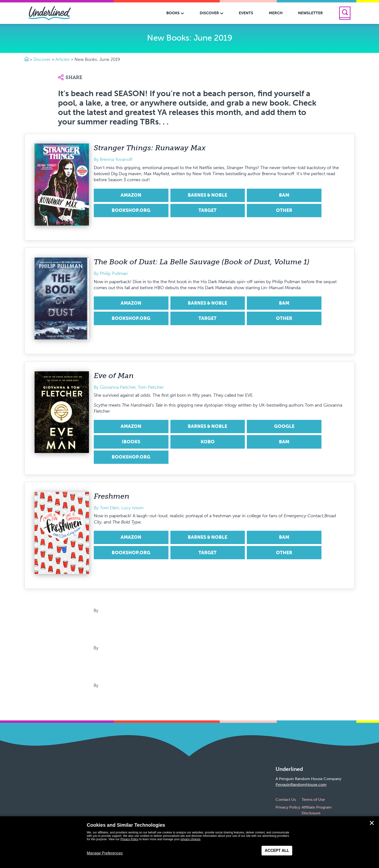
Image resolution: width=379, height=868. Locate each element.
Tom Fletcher (151, 387)
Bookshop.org (131, 210)
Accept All (277, 850)
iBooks (131, 442)
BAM (284, 195)
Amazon (131, 195)
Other (284, 210)
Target (208, 210)
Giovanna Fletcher (118, 387)
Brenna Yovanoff (116, 159)
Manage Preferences (105, 853)
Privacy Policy (288, 807)
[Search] (345, 13)
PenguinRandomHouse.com (301, 785)
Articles (62, 59)
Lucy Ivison (132, 508)
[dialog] (189, 842)
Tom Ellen (109, 508)
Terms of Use (313, 800)
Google (284, 426)
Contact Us (286, 800)
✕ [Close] (372, 823)
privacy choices (190, 839)
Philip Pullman (114, 273)
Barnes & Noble (208, 195)
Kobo (208, 442)
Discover (42, 59)
